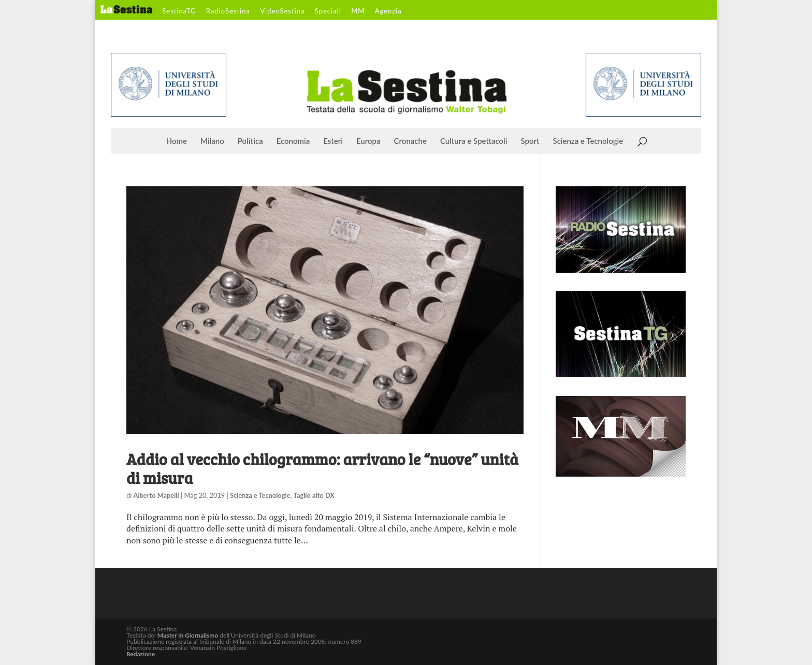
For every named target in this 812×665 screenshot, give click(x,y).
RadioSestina (228, 11)
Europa (368, 141)
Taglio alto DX (314, 495)
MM (358, 11)
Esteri (333, 141)
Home (177, 141)
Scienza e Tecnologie (588, 141)
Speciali (328, 11)
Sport (530, 141)
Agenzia (388, 11)
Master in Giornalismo (188, 635)
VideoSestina (282, 11)
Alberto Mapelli (156, 495)
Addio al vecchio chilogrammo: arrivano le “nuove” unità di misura (322, 468)
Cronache (410, 141)
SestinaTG (179, 11)
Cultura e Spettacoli (474, 141)
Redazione (141, 654)
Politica (250, 141)
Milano (212, 141)
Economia (293, 141)
